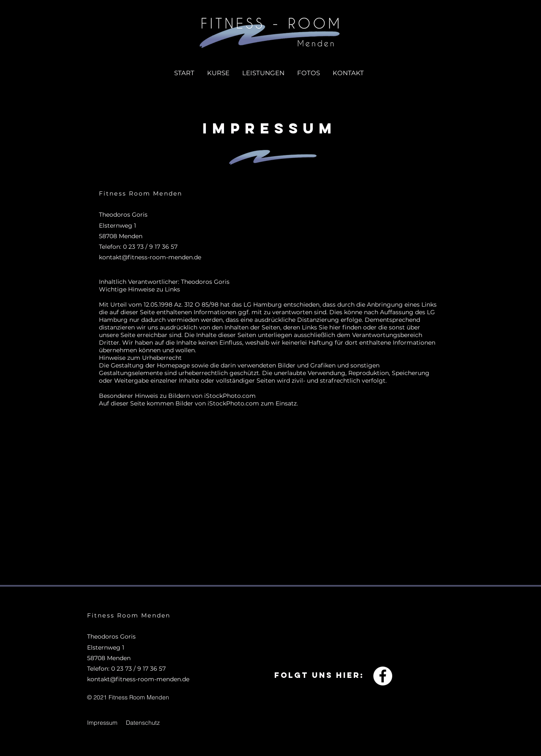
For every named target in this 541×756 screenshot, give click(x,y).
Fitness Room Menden (141, 193)
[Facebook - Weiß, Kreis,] (383, 676)
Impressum (102, 723)
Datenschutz (143, 723)
